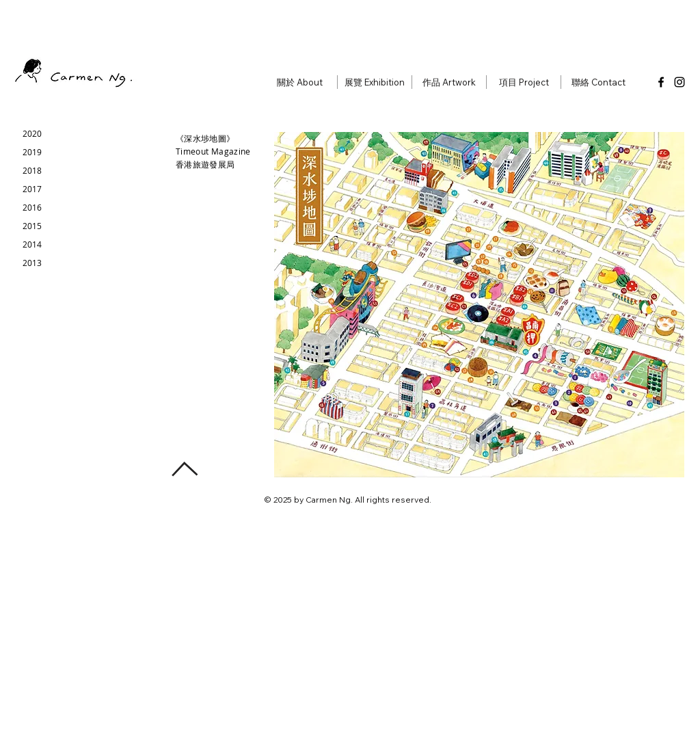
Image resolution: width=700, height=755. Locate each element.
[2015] (32, 226)
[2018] (32, 171)
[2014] (32, 244)
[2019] (32, 152)
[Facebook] (661, 82)
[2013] (32, 263)
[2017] (32, 189)
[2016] (32, 208)
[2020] (32, 134)
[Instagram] (679, 82)
